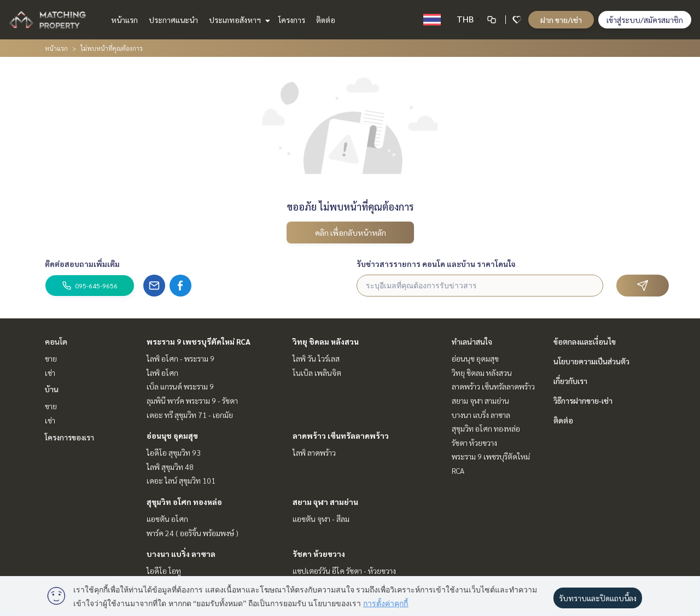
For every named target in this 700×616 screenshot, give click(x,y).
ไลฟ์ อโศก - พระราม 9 (180, 358)
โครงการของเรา (69, 437)
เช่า (50, 373)
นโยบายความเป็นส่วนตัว (591, 361)
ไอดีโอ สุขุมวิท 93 (174, 452)
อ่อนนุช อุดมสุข (172, 435)
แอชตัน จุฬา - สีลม (321, 519)
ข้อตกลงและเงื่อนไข (585, 341)
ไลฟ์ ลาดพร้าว (314, 452)
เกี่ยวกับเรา (570, 381)
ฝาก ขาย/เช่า (561, 20)
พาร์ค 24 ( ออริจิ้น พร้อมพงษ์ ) (192, 533)
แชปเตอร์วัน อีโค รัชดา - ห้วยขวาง (344, 571)
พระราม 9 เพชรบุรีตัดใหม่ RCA (199, 341)
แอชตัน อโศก (167, 519)
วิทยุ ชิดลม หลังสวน (326, 341)
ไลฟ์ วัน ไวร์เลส (316, 358)
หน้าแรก (124, 20)
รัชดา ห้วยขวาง (319, 554)
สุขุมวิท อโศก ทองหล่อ (184, 502)
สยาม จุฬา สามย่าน (325, 502)
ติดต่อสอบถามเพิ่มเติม (82, 264)
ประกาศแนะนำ (173, 20)
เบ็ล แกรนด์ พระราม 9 (180, 386)
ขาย (51, 358)
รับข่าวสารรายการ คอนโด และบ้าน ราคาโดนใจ (436, 264)
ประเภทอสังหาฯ (238, 20)
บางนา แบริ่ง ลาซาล (181, 554)
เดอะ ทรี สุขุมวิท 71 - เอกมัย (190, 415)
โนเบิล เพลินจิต (317, 373)
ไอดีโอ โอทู (164, 571)
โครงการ (292, 20)
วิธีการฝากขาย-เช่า (583, 400)
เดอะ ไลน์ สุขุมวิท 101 (181, 480)
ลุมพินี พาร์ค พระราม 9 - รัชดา (192, 400)
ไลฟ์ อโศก (162, 373)
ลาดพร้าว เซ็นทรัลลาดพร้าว (341, 435)
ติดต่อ (326, 20)
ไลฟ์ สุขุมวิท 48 (170, 467)
